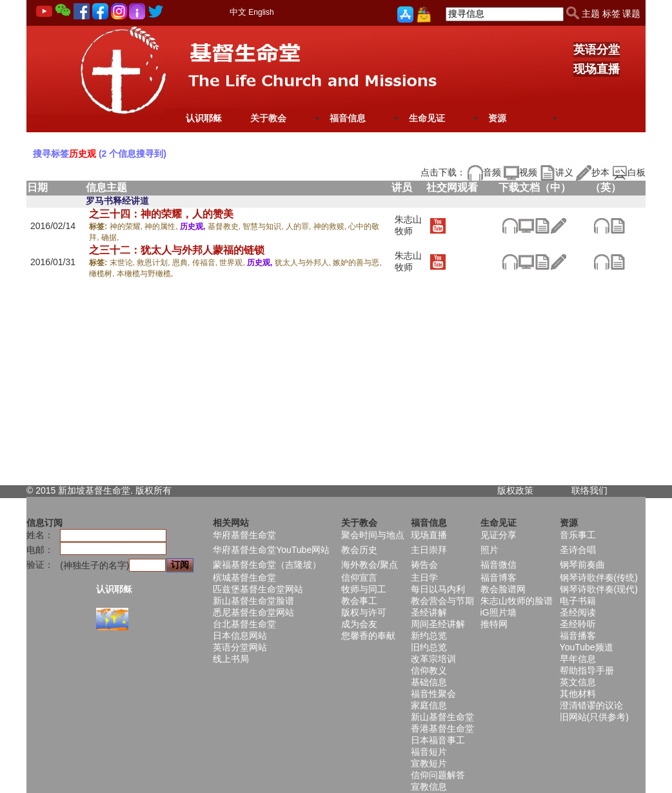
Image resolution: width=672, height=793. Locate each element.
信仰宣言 (359, 577)
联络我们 (589, 490)
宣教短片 (429, 763)
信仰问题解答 (438, 775)
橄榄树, (103, 274)
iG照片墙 (499, 612)
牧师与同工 (364, 589)
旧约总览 (429, 647)
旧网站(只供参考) (594, 717)
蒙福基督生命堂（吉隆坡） (267, 565)
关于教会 (268, 118)
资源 (497, 118)
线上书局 (231, 659)
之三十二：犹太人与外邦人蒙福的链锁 (177, 250)
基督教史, (225, 226)
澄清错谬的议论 (591, 705)
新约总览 (429, 636)
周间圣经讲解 (438, 624)
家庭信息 (429, 705)
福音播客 (578, 636)
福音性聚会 (433, 694)
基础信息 (429, 682)
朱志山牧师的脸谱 (517, 601)
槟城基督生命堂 (244, 577)
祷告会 (424, 565)
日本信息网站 (240, 636)
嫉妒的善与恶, (357, 263)
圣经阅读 (578, 612)
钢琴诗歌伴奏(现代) (599, 589)
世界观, (233, 263)
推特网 (494, 624)
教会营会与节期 (442, 601)
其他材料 (578, 694)
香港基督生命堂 (442, 728)
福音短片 (429, 752)
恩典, (182, 263)
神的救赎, (331, 226)
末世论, (124, 263)
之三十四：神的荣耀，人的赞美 (161, 214)
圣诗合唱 (578, 550)
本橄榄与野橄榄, (145, 274)
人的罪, (300, 226)
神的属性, (162, 226)
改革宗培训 (433, 659)
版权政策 (515, 490)
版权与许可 (364, 612)
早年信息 (578, 659)
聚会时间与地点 (373, 535)
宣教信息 (429, 787)
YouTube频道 (587, 647)
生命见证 (427, 118)
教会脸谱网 (503, 589)
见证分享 (499, 535)
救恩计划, (154, 263)
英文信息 (578, 682)
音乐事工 (578, 535)
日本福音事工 (438, 740)
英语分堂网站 (240, 647)
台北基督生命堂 (244, 624)
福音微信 (499, 565)
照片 (489, 550)
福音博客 (499, 577)
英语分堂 (597, 50)
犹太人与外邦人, (304, 263)
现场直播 (597, 69)
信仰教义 (429, 670)
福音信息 (348, 118)
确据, (110, 237)
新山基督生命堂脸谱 (253, 601)
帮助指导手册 (587, 670)
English (261, 12)
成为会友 (359, 624)
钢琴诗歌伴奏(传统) (599, 577)
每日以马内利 (438, 589)
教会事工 (359, 601)
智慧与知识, (264, 226)
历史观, (194, 226)
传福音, (206, 263)
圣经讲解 (429, 612)
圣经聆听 (578, 624)
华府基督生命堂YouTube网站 (271, 550)
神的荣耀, (127, 226)
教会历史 (359, 550)
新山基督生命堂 (442, 717)
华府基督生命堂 (244, 535)
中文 (238, 12)
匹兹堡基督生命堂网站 (258, 589)
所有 (163, 490)
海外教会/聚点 (370, 565)
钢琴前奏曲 (582, 565)
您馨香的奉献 (368, 636)
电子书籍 (578, 601)
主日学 (424, 577)
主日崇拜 (429, 550)
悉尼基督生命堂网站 (253, 612)
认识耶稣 (204, 118)
